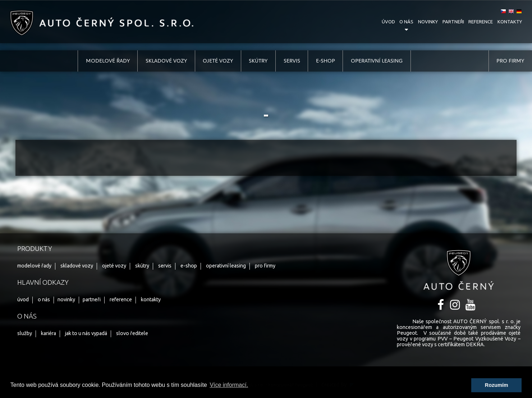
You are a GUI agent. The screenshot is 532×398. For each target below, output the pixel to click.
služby (25, 333)
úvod (388, 22)
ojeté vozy (218, 61)
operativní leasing (377, 61)
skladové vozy (166, 61)
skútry (258, 61)
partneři (453, 22)
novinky (428, 22)
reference (481, 22)
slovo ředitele (132, 333)
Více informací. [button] (229, 385)
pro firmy (510, 61)
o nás (406, 22)
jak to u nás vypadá (86, 333)
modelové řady (108, 61)
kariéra (49, 333)
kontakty (510, 22)
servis (292, 61)
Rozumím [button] (497, 385)
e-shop (325, 61)
